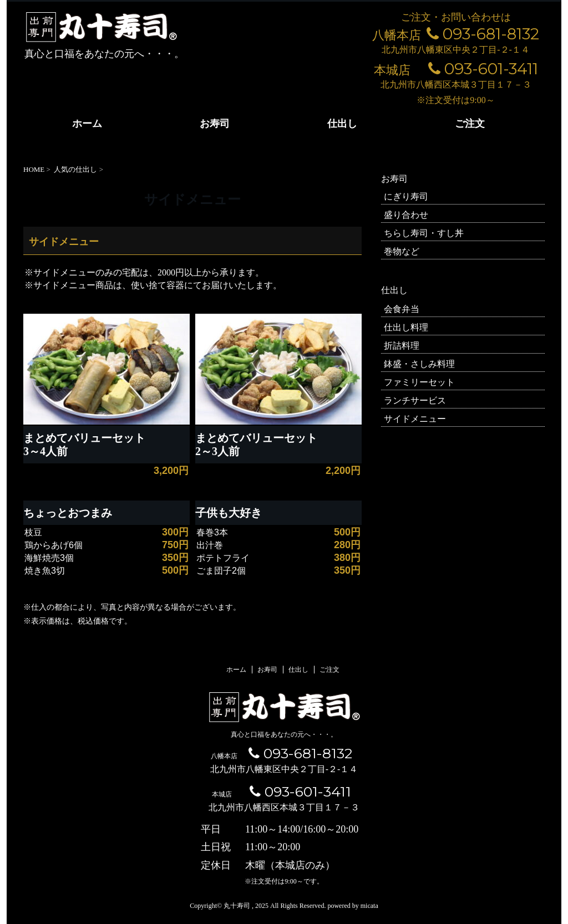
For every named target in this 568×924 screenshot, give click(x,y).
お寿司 (215, 124)
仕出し (342, 124)
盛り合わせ (406, 215)
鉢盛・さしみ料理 (419, 364)
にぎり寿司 (406, 196)
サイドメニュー (415, 419)
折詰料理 (402, 346)
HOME (34, 169)
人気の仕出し (75, 169)
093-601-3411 (483, 69)
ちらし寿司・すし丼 (424, 233)
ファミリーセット (419, 382)
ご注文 (470, 124)
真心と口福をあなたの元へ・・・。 (284, 734)
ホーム (87, 124)
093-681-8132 (483, 34)
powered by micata (352, 906)
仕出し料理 (406, 327)
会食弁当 (402, 309)
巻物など (402, 251)
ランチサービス (415, 400)
